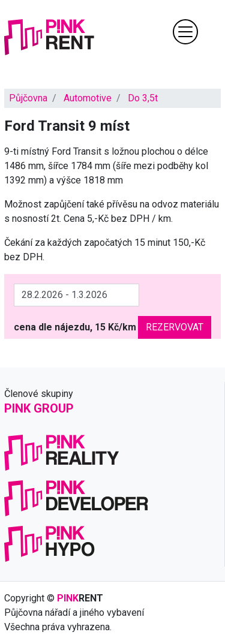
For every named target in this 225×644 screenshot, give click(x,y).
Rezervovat (175, 327)
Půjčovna (28, 98)
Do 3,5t (143, 98)
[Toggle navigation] (185, 32)
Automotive (88, 98)
